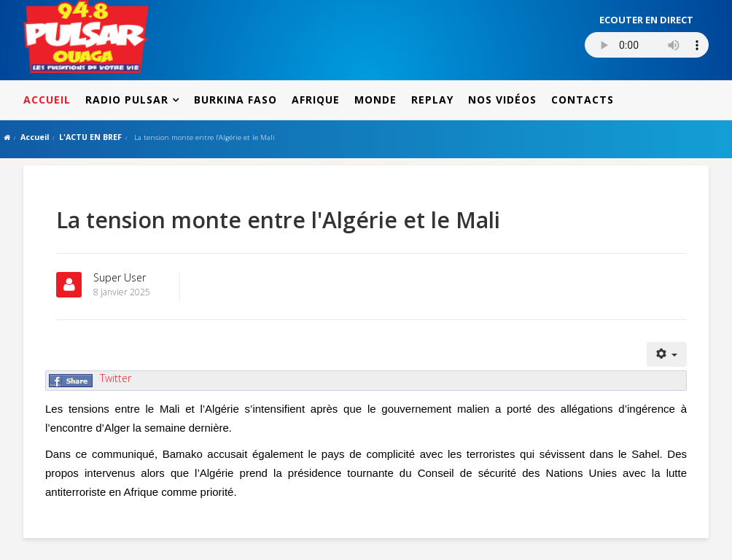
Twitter (116, 378)
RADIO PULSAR (127, 100)
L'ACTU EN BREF (90, 137)
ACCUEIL (47, 100)
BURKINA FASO (235, 100)
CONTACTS (583, 100)
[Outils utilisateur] (667, 354)
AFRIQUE (316, 100)
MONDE (375, 100)
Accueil (35, 137)
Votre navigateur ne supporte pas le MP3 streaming (647, 45)
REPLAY (432, 100)
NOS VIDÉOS (502, 100)
